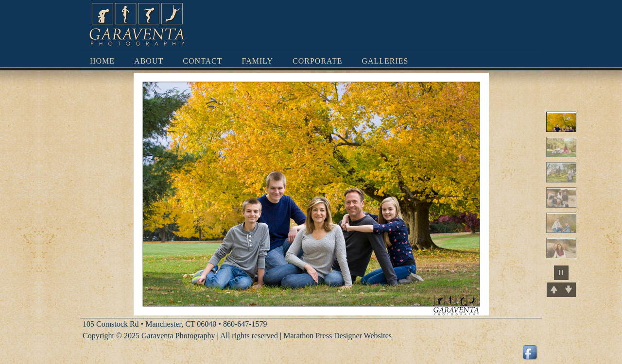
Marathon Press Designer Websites (337, 336)
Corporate (317, 61)
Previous (554, 290)
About (149, 61)
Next (569, 290)
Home (102, 61)
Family (258, 61)
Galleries (385, 61)
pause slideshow (561, 273)
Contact (202, 61)
